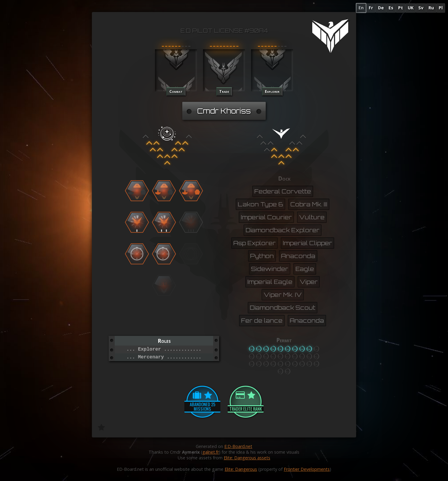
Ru (431, 8)
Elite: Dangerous (241, 469)
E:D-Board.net (238, 446)
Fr (371, 8)
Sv (421, 8)
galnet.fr (211, 452)
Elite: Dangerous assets (247, 458)
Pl (441, 8)
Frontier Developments (307, 469)
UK (411, 8)
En (361, 8)
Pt (401, 8)
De (381, 8)
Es (391, 8)
